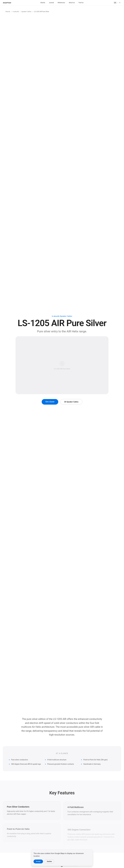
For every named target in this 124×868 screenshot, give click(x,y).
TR (120, 3)
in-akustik (16, 12)
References (61, 3)
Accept (38, 861)
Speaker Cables (26, 12)
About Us (72, 3)
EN (115, 3)
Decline (49, 861)
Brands (43, 3)
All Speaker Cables (71, 402)
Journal (51, 3)
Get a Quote (50, 402)
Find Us (81, 3)
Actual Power (7, 3)
